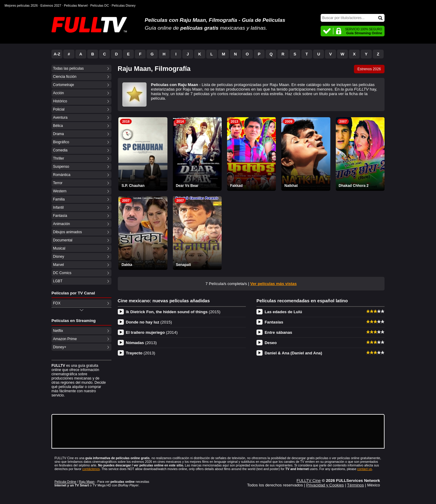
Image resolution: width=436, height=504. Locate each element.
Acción (58, 93)
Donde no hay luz (149, 322)
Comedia (60, 150)
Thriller (59, 158)
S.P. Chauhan (133, 186)
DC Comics (62, 273)
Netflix (58, 331)
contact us (365, 469)
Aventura (60, 118)
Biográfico (61, 142)
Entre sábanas (278, 332)
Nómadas (141, 343)
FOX (57, 303)
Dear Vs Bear (187, 186)
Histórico (60, 101)
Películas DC (100, 5)
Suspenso (61, 167)
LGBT (58, 281)
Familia (59, 199)
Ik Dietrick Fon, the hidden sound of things (173, 312)
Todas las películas (68, 68)
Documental (63, 240)
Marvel (58, 265)
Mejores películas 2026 (21, 5)
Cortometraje (63, 85)
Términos (355, 485)
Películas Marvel (76, 5)
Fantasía (60, 216)
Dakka (127, 265)
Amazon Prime (65, 339)
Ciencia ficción (65, 77)
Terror (58, 183)
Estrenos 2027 (51, 5)
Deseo (271, 343)
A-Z (57, 54)
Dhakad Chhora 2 (354, 186)
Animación (61, 224)
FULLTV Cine (309, 481)
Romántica (62, 175)
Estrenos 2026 (369, 69)
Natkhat (291, 186)
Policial (59, 109)
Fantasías (274, 322)
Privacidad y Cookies (325, 485)
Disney (59, 257)
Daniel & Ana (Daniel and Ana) (293, 353)
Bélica (58, 126)
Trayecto (141, 353)
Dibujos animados (67, 232)
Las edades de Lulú (283, 312)
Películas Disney (124, 5)
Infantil (58, 207)
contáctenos (91, 469)
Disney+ (60, 347)
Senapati (183, 265)
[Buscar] (353, 18)
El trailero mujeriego (152, 332)
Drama (58, 134)
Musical (59, 248)
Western (60, 191)
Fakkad (236, 186)
